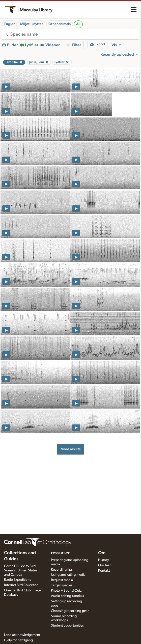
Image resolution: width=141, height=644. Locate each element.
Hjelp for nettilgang (18, 640)
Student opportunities (67, 626)
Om (102, 553)
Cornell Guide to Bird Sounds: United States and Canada (21, 570)
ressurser (60, 553)
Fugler (9, 24)
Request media (62, 580)
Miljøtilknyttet (32, 24)
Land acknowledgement (22, 635)
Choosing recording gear (70, 611)
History (104, 560)
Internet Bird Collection (21, 585)
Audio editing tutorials (67, 596)
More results (70, 449)
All (78, 24)
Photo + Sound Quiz (66, 591)
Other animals (60, 24)
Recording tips (62, 570)
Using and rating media (68, 575)
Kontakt (104, 571)
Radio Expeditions (18, 580)
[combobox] (75, 34)
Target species (62, 585)
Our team (105, 565)
